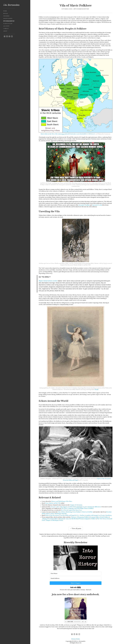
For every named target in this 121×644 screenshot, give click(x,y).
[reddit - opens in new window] (7, 36)
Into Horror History (9, 21)
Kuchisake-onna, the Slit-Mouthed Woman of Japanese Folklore (78, 519)
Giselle (97, 390)
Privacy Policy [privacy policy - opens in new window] (76, 635)
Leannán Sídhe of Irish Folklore (100, 517)
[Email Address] (78, 578)
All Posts (6, 26)
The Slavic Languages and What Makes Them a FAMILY (77, 508)
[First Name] (59, 578)
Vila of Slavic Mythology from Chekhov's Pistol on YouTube (75, 512)
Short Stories (8, 19)
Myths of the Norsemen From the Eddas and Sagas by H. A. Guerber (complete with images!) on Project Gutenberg (78, 515)
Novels (6, 14)
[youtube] (12, 36)
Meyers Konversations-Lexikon (48, 281)
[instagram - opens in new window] (5, 36)
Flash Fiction (8, 24)
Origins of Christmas (76, 505)
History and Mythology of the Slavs (62, 501)
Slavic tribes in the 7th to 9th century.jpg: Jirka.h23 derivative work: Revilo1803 (64, 134)
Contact (6, 29)
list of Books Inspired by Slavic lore (71, 510)
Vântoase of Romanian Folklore (80, 517)
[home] (15, 5)
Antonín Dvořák (97, 205)
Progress (6, 16)
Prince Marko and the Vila (53, 503)
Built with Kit (76, 582)
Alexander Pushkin (84, 205)
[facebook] (9, 36)
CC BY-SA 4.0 (91, 134)
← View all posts (76, 528)
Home (5, 11)
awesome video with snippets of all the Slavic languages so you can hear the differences (76, 507)
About (5, 31)
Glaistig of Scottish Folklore (50, 519)
